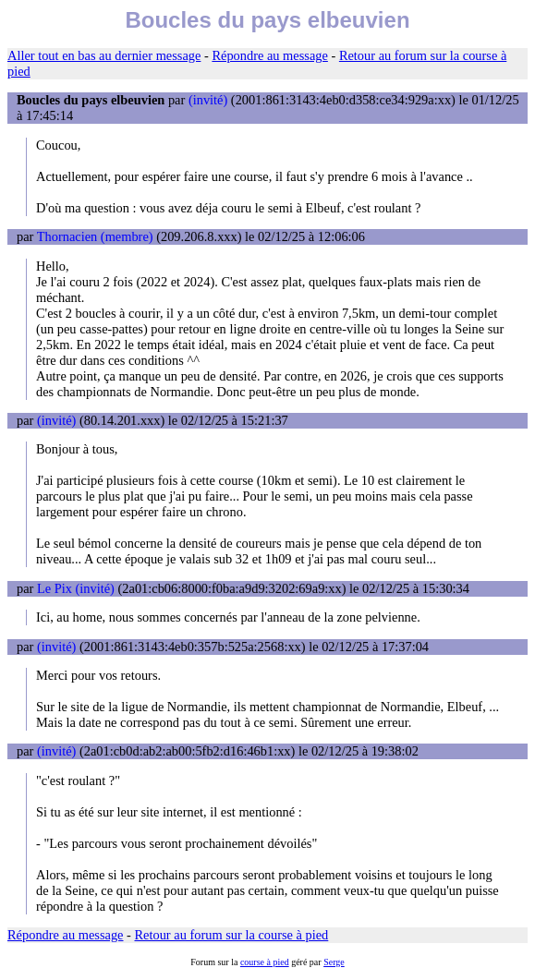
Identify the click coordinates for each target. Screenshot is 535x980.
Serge (334, 962)
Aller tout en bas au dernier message (104, 55)
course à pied (265, 962)
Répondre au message (269, 55)
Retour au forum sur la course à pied (232, 935)
